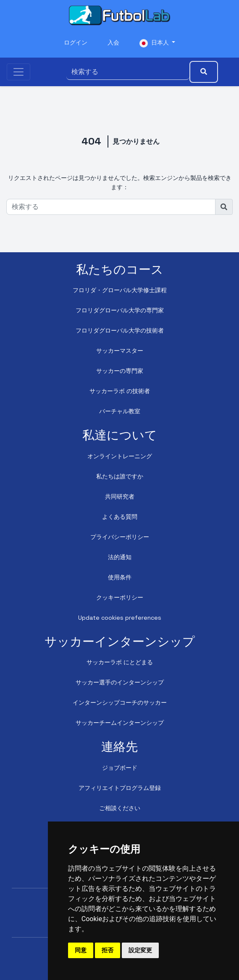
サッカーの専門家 (120, 371)
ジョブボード (120, 768)
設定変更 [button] (140, 950)
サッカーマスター (120, 351)
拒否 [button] (108, 950)
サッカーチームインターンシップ (120, 723)
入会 (113, 42)
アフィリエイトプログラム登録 (120, 788)
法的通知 (120, 557)
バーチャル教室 (120, 411)
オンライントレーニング (120, 456)
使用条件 (120, 577)
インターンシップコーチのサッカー (120, 703)
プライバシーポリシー (120, 537)
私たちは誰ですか (120, 476)
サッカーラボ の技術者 (120, 391)
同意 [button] (81, 950)
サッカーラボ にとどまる (120, 662)
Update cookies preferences (120, 618)
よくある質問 (120, 517)
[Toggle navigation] (18, 72)
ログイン (76, 42)
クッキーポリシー (120, 597)
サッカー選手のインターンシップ (120, 682)
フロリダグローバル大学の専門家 (120, 310)
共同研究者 (120, 497)
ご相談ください (120, 808)
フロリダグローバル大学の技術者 (120, 330)
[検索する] (128, 72)
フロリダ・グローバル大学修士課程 (120, 290)
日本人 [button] (155, 43)
